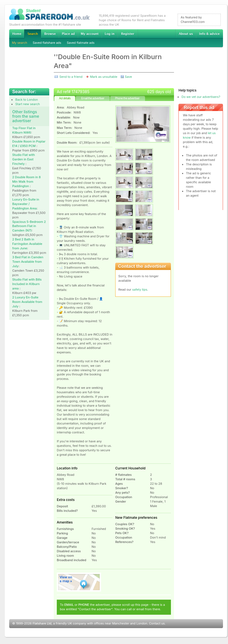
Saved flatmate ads (81, 43)
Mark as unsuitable (104, 77)
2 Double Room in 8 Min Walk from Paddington (26, 182)
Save (128, 77)
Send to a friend (71, 77)
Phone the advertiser (127, 98)
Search (33, 34)
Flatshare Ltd (42, 623)
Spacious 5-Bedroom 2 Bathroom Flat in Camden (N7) (29, 226)
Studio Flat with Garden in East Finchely (24, 159)
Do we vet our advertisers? (201, 97)
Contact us (157, 623)
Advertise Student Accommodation (68, 34)
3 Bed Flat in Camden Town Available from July (28, 262)
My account (90, 34)
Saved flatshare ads (47, 43)
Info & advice (209, 34)
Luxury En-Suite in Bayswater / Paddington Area (26, 204)
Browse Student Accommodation (50, 34)
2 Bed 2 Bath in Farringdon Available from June (27, 244)
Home (17, 34)
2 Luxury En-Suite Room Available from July (27, 302)
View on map (79, 582)
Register (128, 34)
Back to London (27, 100)
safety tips (140, 290)
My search (20, 43)
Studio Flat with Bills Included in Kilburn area (27, 284)
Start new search (28, 104)
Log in (110, 34)
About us (186, 34)
